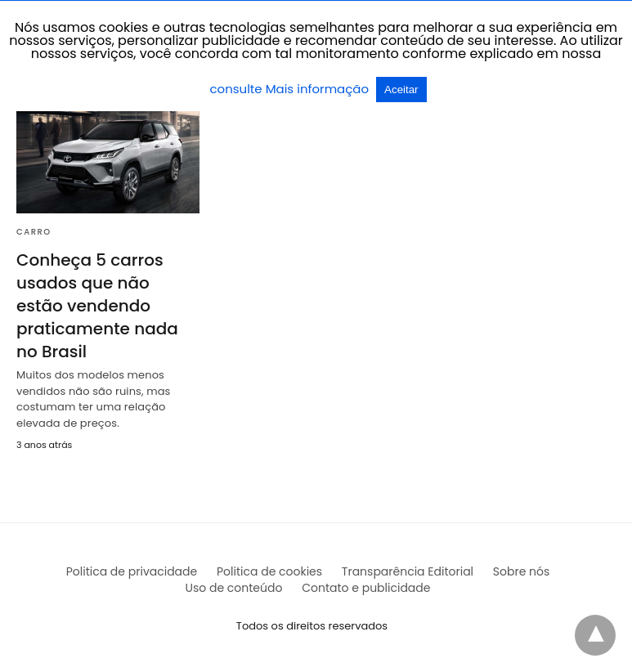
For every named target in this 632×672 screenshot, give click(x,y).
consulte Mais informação (291, 89)
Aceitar (401, 90)
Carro (34, 232)
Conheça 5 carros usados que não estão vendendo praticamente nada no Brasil (97, 306)
